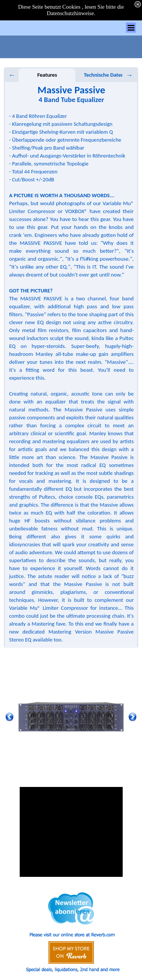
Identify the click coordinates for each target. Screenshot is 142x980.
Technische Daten (104, 75)
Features (47, 75)
